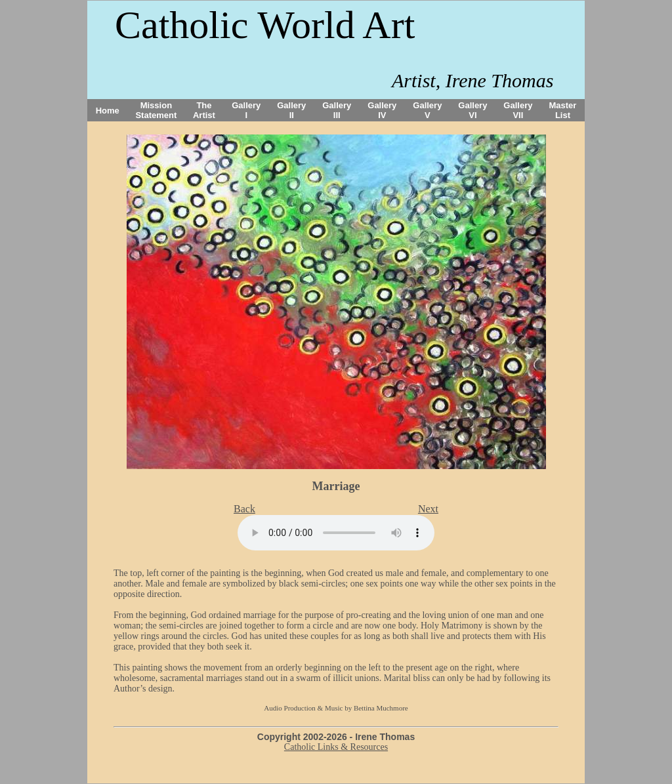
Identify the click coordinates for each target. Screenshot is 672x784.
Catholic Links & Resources (336, 747)
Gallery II (291, 110)
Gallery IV (382, 110)
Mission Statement (156, 110)
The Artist (204, 110)
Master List (563, 110)
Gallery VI (472, 110)
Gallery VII (518, 110)
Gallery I (246, 110)
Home (108, 111)
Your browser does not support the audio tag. (336, 533)
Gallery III (337, 110)
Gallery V (427, 110)
